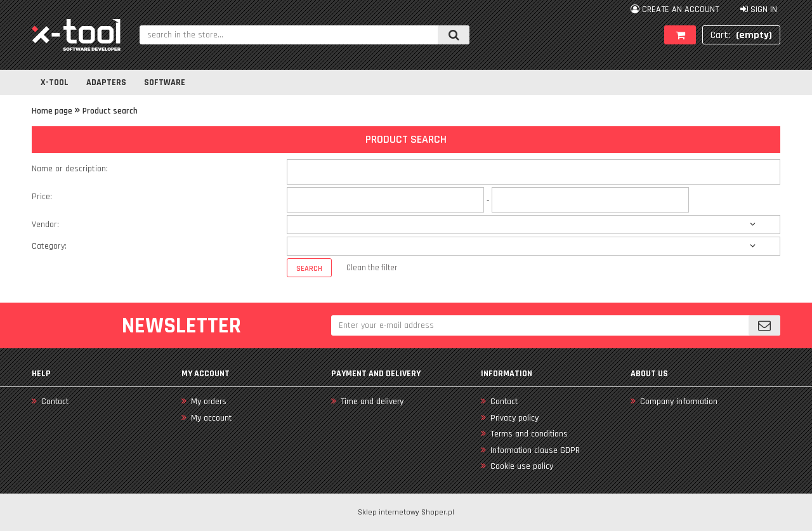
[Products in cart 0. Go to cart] (741, 35)
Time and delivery (371, 402)
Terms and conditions (528, 434)
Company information (678, 402)
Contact (54, 402)
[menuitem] (55, 82)
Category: (49, 246)
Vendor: (45, 225)
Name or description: (70, 169)
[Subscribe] (764, 325)
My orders (207, 402)
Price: (42, 197)
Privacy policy (513, 418)
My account (210, 418)
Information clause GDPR (534, 450)
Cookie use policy (521, 466)
